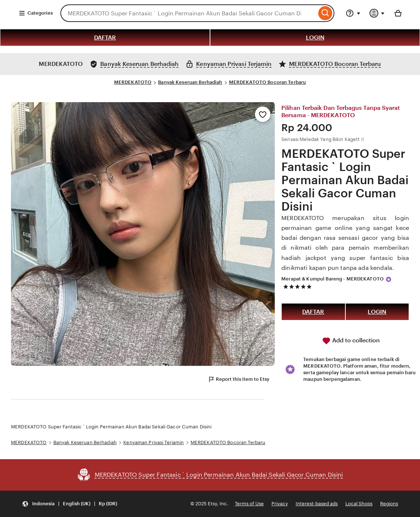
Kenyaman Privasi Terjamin (153, 442)
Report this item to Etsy (239, 379)
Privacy (280, 504)
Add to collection (351, 341)
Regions (389, 504)
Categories (36, 13)
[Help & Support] (353, 13)
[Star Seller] (389, 279)
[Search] (325, 13)
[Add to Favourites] (263, 114)
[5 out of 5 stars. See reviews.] (299, 287)
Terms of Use (249, 504)
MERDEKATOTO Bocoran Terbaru (268, 82)
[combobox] (188, 13)
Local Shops (359, 504)
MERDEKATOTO (133, 82)
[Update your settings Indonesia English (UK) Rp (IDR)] (70, 504)
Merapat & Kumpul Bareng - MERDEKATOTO (333, 279)
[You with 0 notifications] (377, 13)
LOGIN (315, 38)
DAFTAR (105, 38)
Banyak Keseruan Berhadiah (190, 82)
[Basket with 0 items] (398, 13)
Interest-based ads (317, 504)
